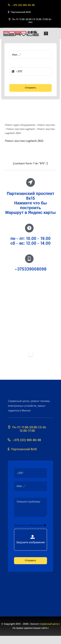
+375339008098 (31, 269)
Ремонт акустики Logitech (21, 129)
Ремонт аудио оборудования (20, 125)
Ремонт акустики (46, 125)
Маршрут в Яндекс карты (31, 213)
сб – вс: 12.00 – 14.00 (30, 244)
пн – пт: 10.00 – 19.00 (30, 239)
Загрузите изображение (28, 526)
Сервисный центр (49, 624)
